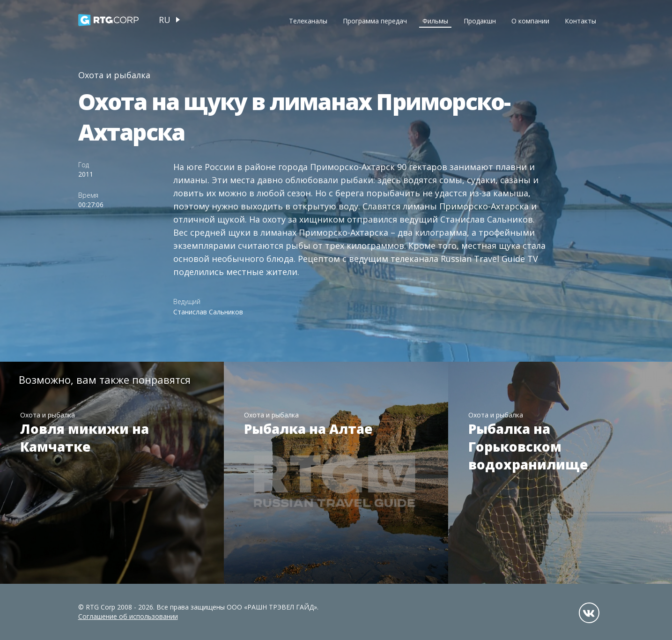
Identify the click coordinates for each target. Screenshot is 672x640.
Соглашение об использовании (128, 616)
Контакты (580, 21)
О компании (530, 21)
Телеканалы (308, 21)
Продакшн (480, 21)
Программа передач (375, 21)
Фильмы (435, 21)
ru (165, 20)
